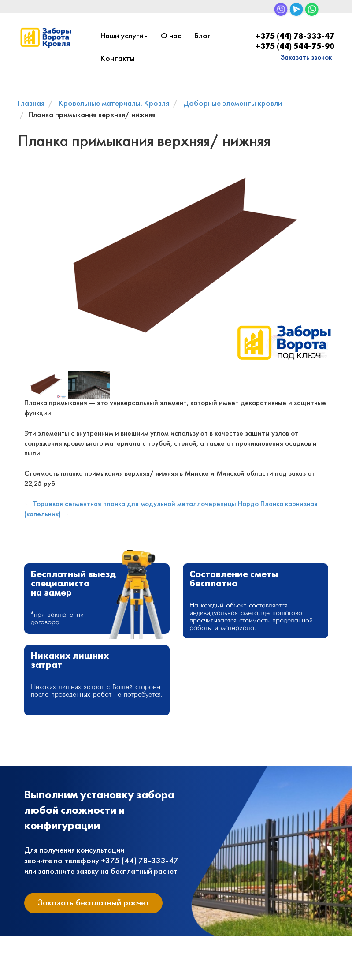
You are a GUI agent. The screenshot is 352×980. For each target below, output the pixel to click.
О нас (171, 36)
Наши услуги (124, 36)
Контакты (118, 59)
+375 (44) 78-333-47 (295, 37)
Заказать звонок (306, 58)
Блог (202, 36)
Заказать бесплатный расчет (93, 903)
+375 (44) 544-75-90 (295, 47)
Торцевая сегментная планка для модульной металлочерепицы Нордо (146, 504)
